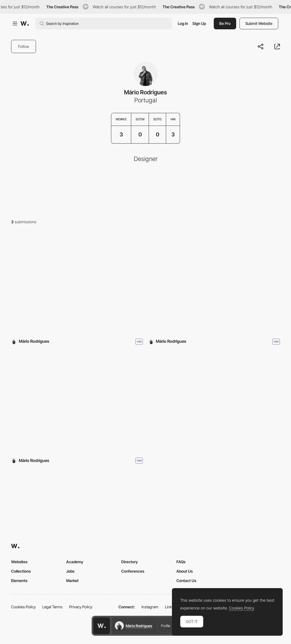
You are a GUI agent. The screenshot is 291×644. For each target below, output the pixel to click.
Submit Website (259, 23)
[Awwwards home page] (102, 626)
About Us (185, 571)
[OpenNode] (77, 403)
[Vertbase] (214, 284)
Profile (166, 626)
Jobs (70, 571)
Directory (130, 562)
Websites (19, 562)
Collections (21, 571)
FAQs (181, 562)
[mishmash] (77, 284)
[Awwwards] (25, 24)
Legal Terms (52, 607)
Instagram (150, 607)
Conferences (133, 571)
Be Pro (225, 23)
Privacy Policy (81, 607)
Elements (19, 581)
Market (72, 581)
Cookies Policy (23, 607)
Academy (75, 562)
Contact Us (186, 581)
